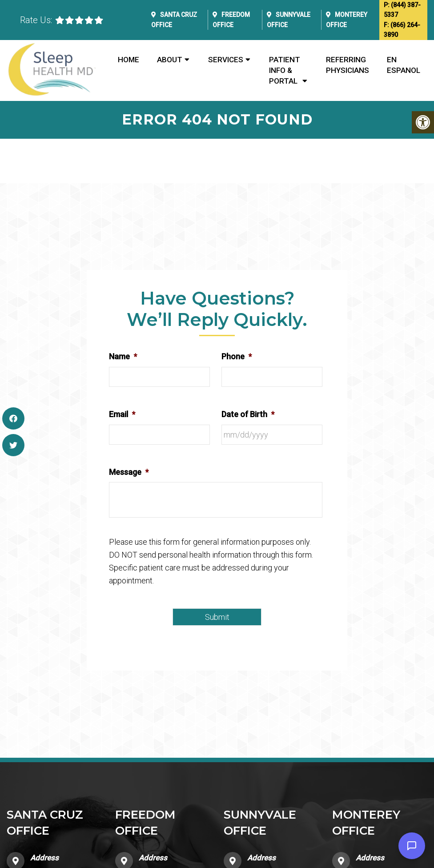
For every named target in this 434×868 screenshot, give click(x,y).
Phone (237, 356)
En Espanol (404, 65)
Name (123, 356)
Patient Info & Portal (285, 70)
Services (226, 60)
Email (122, 414)
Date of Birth (248, 414)
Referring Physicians (348, 65)
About (170, 60)
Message (129, 472)
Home (129, 60)
